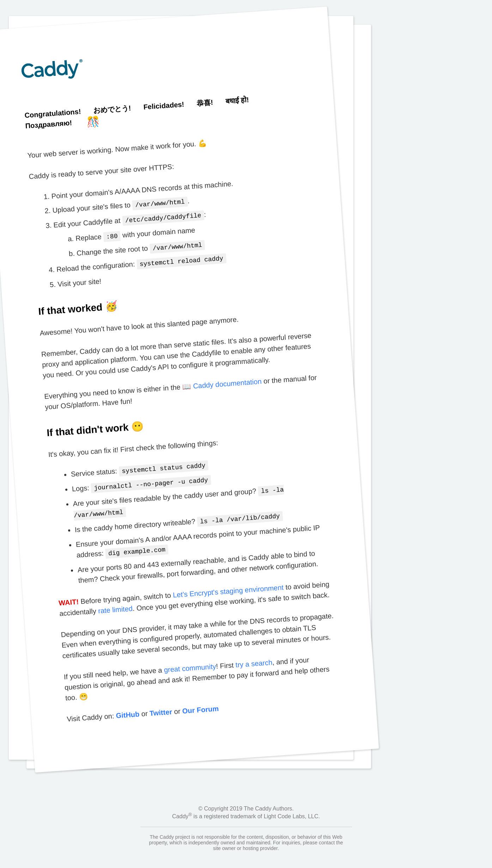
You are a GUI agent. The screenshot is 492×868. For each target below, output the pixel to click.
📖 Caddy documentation (222, 381)
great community (190, 660)
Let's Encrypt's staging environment (228, 583)
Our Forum (200, 702)
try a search (254, 656)
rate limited (115, 602)
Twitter (161, 705)
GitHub (127, 707)
